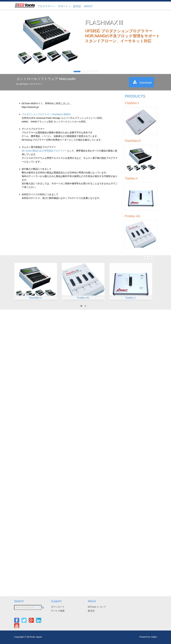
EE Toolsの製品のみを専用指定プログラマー (44, 151)
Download (149, 82)
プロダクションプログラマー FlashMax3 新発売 (46, 114)
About (88, 6)
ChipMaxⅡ (132, 103)
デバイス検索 (58, 611)
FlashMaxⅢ (133, 141)
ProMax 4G (132, 216)
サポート (64, 6)
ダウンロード (58, 607)
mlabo (154, 637)
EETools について (97, 607)
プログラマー (46, 6)
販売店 (77, 6)
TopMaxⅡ (132, 178)
